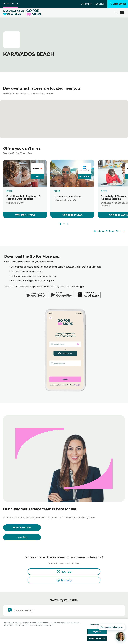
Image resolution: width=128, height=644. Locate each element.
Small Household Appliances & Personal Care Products (24, 197)
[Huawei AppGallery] (90, 293)
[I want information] (22, 528)
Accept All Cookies (97, 638)
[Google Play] (62, 293)
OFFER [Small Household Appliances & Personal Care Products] (10, 191)
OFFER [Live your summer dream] (57, 191)
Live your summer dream (67, 196)
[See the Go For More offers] (109, 231)
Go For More (11, 4)
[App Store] (37, 293)
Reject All (97, 632)
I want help (22, 537)
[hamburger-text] (122, 12)
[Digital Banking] (118, 4)
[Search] (116, 13)
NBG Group (99, 4)
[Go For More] (34, 13)
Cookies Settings (97, 625)
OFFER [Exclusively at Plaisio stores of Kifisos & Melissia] (104, 191)
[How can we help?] (64, 610)
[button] (60, 224)
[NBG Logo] (14, 13)
